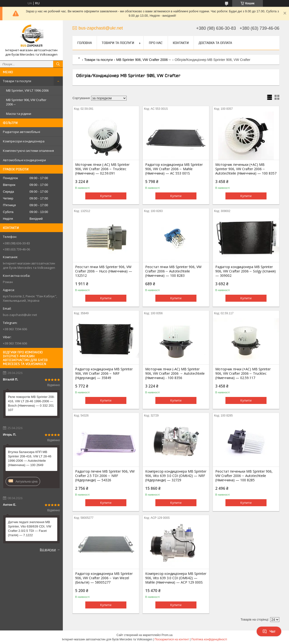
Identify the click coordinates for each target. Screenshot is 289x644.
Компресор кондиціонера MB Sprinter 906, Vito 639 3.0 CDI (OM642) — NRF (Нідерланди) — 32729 (176, 476)
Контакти (181, 43)
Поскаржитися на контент (172, 639)
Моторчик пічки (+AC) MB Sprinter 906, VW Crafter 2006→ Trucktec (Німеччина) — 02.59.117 (243, 373)
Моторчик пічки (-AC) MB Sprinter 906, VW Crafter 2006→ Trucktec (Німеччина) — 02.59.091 (102, 169)
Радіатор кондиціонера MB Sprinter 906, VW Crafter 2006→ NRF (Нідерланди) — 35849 (104, 373)
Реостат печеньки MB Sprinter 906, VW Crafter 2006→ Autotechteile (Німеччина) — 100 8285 (244, 476)
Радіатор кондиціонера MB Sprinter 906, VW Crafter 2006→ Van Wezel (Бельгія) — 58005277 (104, 578)
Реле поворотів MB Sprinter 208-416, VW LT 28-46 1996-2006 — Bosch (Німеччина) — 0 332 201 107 (31, 403)
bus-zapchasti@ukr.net (20, 315)
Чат (269, 631)
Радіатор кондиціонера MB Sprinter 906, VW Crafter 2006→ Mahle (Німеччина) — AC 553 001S (174, 169)
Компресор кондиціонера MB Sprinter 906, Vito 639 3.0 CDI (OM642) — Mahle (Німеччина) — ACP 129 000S (176, 578)
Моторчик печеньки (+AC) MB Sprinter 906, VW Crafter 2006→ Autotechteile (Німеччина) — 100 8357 (246, 169)
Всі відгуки (48, 549)
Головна (85, 43)
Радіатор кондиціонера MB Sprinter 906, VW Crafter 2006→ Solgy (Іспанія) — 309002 (246, 271)
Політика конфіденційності (209, 639)
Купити (106, 196)
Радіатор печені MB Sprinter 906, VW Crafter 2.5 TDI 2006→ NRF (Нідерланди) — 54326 (105, 476)
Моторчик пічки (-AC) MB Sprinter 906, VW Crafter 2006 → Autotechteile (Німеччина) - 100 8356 (175, 373)
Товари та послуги (17, 81)
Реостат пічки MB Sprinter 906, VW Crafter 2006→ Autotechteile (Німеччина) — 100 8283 (173, 271)
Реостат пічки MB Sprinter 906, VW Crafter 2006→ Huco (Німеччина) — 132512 (104, 271)
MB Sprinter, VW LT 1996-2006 (27, 90)
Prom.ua (167, 635)
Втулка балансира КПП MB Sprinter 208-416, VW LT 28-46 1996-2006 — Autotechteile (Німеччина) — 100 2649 (30, 458)
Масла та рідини (19, 114)
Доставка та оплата (215, 43)
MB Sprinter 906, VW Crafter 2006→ (26, 102)
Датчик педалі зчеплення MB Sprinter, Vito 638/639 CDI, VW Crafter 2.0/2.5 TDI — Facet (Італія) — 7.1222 (30, 529)
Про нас (156, 43)
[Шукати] (58, 64)
